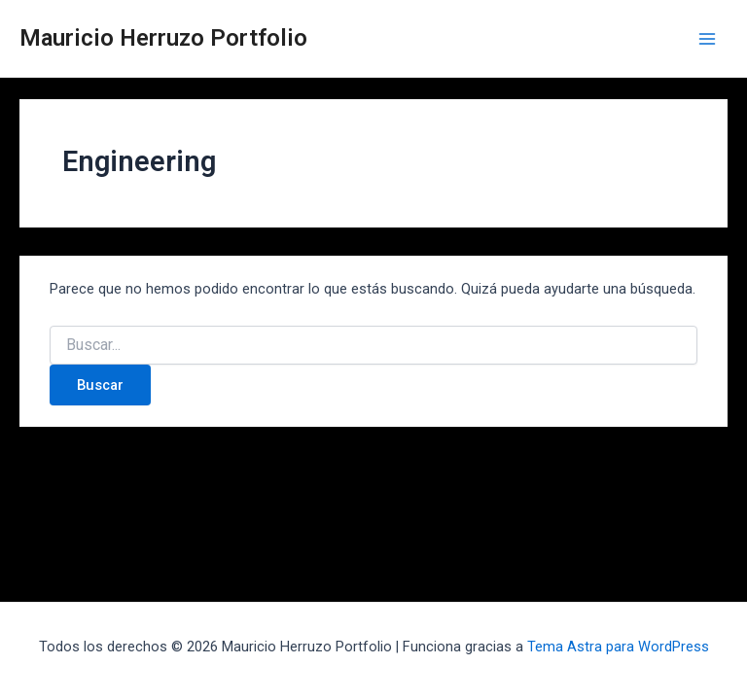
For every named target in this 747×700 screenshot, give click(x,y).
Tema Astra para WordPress (618, 647)
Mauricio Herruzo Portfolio (163, 38)
